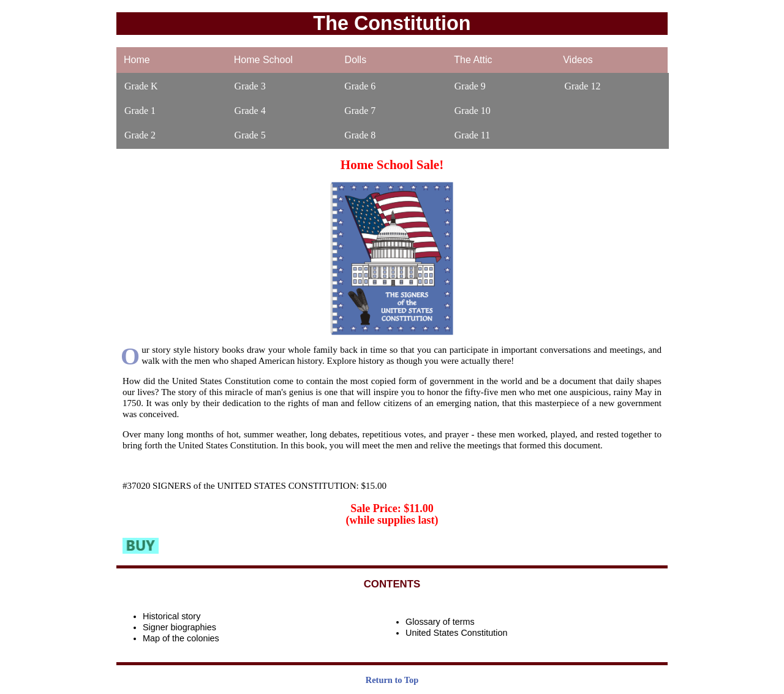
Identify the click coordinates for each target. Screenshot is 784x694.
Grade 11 (473, 135)
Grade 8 (360, 135)
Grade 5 (250, 135)
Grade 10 (473, 111)
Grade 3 (250, 86)
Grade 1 (140, 111)
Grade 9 (470, 86)
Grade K (141, 86)
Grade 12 (582, 86)
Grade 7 (360, 111)
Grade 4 (250, 111)
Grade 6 (360, 86)
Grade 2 (140, 135)
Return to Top (392, 680)
